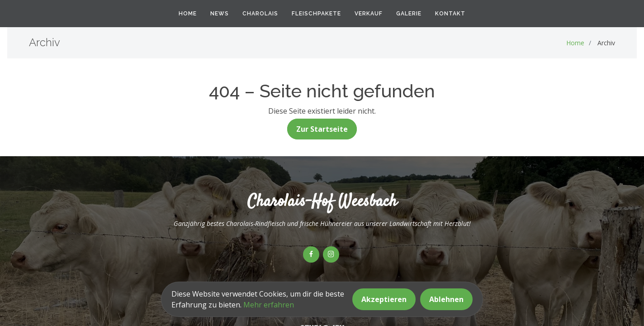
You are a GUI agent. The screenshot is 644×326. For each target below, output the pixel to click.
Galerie (409, 14)
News (220, 14)
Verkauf (369, 14)
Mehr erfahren (269, 305)
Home (188, 14)
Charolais (260, 14)
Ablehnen (446, 299)
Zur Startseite (322, 129)
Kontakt (450, 14)
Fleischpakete (316, 14)
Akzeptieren (384, 299)
